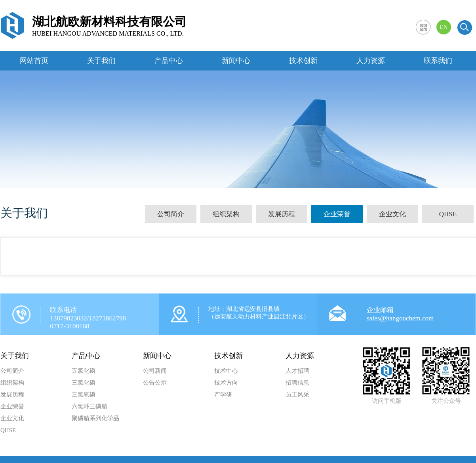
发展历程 (282, 214)
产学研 (223, 394)
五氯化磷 (84, 371)
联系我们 (438, 61)
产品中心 (169, 61)
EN (444, 27)
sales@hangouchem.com (400, 318)
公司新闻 (155, 371)
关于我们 (101, 61)
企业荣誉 (337, 214)
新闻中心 (236, 61)
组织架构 (226, 214)
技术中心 (226, 371)
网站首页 (34, 61)
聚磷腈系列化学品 (95, 418)
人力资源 (371, 61)
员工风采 (297, 394)
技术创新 (303, 61)
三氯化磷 (84, 383)
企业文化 (392, 214)
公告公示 (155, 383)
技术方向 (226, 383)
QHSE (448, 214)
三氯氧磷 (84, 394)
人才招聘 (297, 371)
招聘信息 (297, 383)
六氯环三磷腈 (89, 406)
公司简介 (171, 214)
